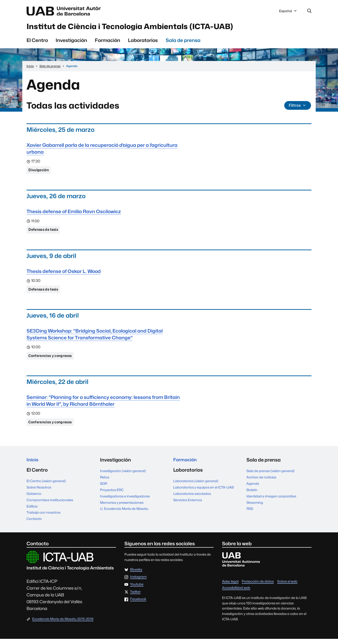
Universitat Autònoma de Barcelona (71, 11)
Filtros (297, 108)
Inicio (33, 464)
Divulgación (39, 172)
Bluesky (136, 574)
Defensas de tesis (44, 233)
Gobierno (34, 498)
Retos (105, 481)
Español (288, 12)
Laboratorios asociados (192, 498)
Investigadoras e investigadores (125, 500)
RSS (250, 513)
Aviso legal (230, 586)
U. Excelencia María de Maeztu (124, 513)
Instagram (138, 582)
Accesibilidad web (236, 593)
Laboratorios (143, 42)
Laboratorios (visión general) (196, 486)
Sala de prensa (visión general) (271, 475)
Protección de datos (258, 586)
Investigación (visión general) (123, 475)
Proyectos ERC (112, 494)
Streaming (255, 507)
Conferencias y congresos (52, 359)
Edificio (32, 511)
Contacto (34, 524)
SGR (104, 488)
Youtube (137, 589)
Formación (108, 42)
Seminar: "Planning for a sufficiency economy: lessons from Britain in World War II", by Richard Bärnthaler (103, 404)
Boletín (252, 494)
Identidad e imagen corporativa (271, 500)
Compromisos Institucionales (50, 505)
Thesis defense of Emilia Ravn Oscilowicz (74, 214)
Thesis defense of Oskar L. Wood (64, 274)
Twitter (135, 597)
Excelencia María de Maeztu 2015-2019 (63, 624)
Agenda (253, 488)
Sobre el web (287, 586)
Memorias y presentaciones (122, 507)
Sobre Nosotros (39, 492)
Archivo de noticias (261, 481)
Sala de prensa (183, 42)
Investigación (71, 42)
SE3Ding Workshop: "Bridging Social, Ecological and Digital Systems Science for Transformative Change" (95, 338)
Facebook (138, 604)
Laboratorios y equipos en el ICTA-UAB (204, 492)
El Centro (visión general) (46, 486)
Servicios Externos (188, 505)
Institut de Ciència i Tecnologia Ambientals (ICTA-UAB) (147, 28)
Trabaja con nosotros (43, 517)
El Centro (37, 42)
